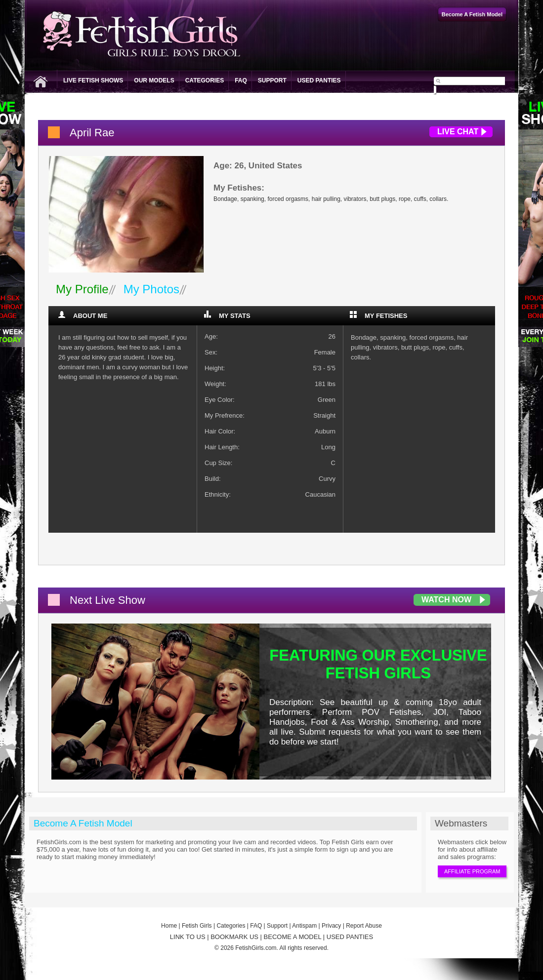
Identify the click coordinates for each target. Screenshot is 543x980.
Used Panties (319, 80)
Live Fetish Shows (93, 80)
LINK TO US (188, 937)
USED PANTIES (350, 937)
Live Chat (458, 132)
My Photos (151, 289)
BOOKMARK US (234, 937)
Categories (205, 80)
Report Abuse (364, 926)
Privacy (331, 926)
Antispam (304, 926)
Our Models (154, 80)
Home (169, 926)
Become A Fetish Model (83, 823)
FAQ (241, 80)
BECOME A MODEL (293, 937)
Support (272, 80)
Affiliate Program (472, 871)
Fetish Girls (197, 926)
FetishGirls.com (256, 948)
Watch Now (446, 600)
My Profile (82, 289)
